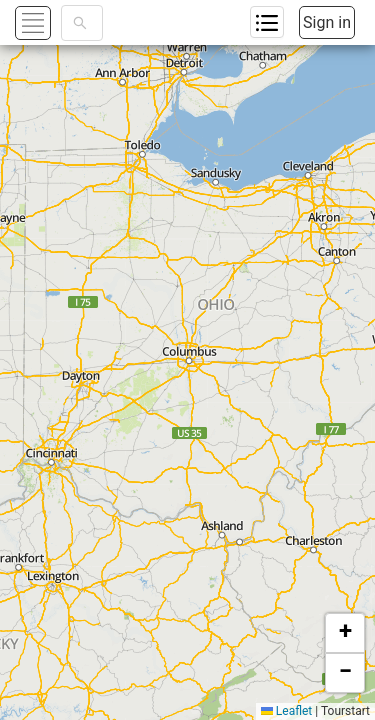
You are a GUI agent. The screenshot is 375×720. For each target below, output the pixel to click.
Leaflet (286, 711)
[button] (345, 633)
